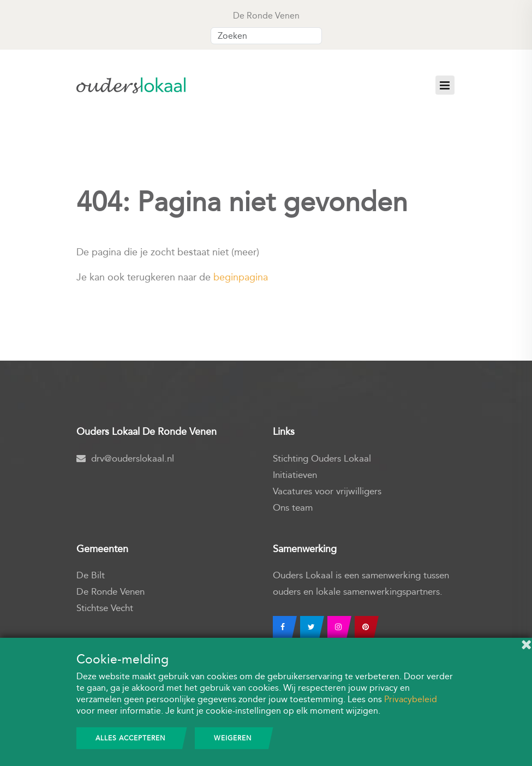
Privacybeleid (411, 699)
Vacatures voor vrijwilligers (327, 491)
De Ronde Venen (110, 592)
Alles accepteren (130, 738)
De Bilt (91, 575)
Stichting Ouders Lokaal (322, 459)
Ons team (293, 508)
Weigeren (233, 738)
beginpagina (241, 277)
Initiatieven (295, 475)
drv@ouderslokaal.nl (125, 459)
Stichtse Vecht (105, 608)
